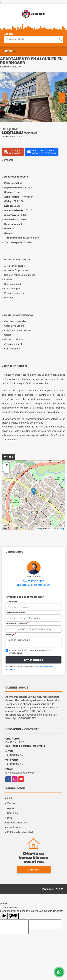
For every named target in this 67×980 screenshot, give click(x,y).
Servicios (12, 813)
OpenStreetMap (57, 529)
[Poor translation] (13, 916)
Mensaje (11, 634)
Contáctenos (14, 827)
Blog (10, 818)
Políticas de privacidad (20, 832)
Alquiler (11, 808)
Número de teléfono (17, 624)
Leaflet (38, 529)
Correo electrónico (16, 613)
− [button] (7, 471)
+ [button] (7, 465)
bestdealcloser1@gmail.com (35, 585)
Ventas (11, 803)
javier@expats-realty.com (20, 773)
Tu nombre (12, 602)
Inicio (10, 798)
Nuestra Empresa (17, 823)
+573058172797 (35, 581)
